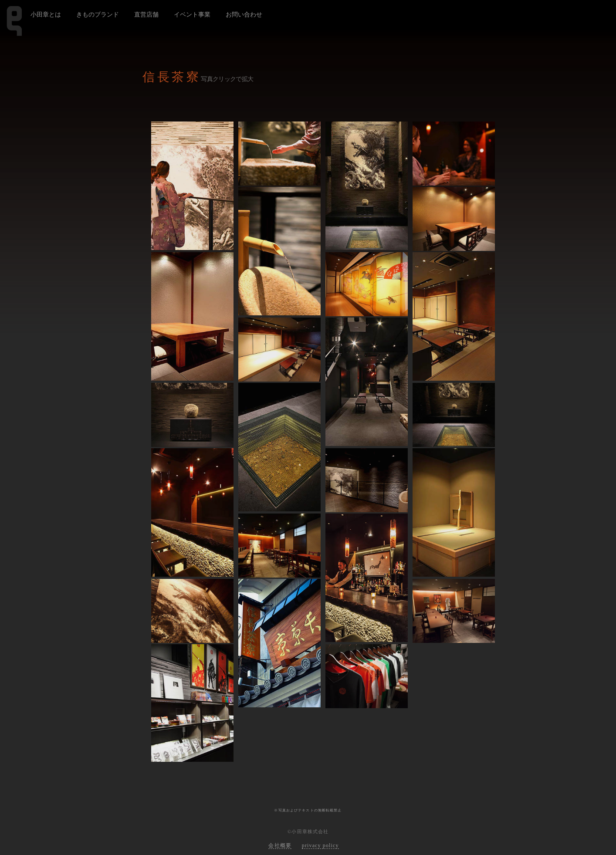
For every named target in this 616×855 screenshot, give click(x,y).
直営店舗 (146, 14)
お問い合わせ (244, 14)
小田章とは (46, 14)
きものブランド (98, 14)
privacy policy (320, 845)
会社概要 (280, 845)
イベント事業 (192, 14)
